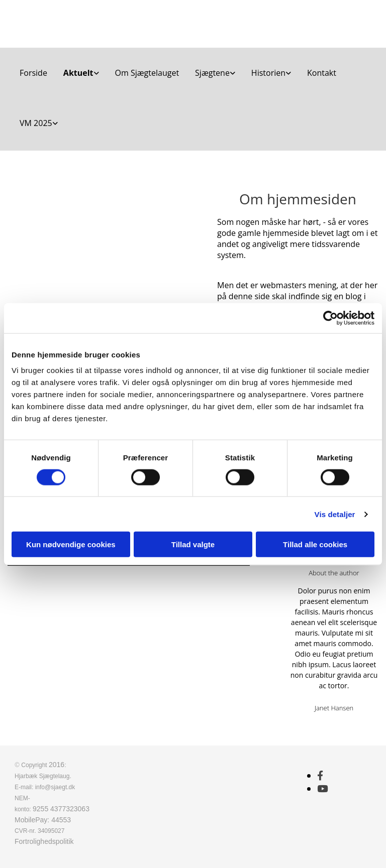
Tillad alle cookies (315, 544)
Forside (33, 73)
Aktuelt (78, 73)
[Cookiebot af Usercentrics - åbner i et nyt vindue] (330, 318)
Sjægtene (212, 73)
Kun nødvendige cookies (71, 544)
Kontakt (322, 73)
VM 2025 (36, 123)
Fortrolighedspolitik (44, 841)
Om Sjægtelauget (147, 73)
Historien (268, 73)
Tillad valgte (193, 544)
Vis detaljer (335, 514)
